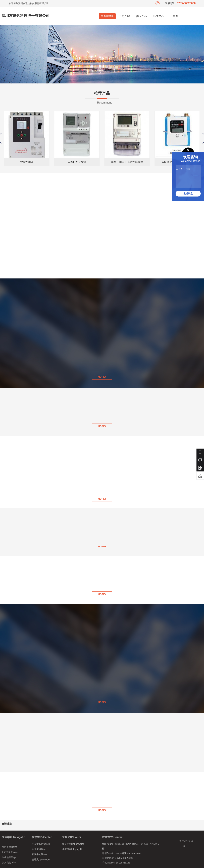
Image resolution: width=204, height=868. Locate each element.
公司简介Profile (10, 852)
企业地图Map (9, 857)
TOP (200, 476)
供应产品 (141, 16)
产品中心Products (41, 844)
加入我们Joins (9, 862)
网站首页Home (9, 847)
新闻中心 (159, 16)
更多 (176, 16)
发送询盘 (188, 194)
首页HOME (107, 16)
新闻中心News (39, 854)
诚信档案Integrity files (73, 849)
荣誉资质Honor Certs (73, 844)
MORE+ (102, 426)
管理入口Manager (41, 859)
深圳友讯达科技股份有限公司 (26, 16)
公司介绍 (124, 16)
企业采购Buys (39, 849)
